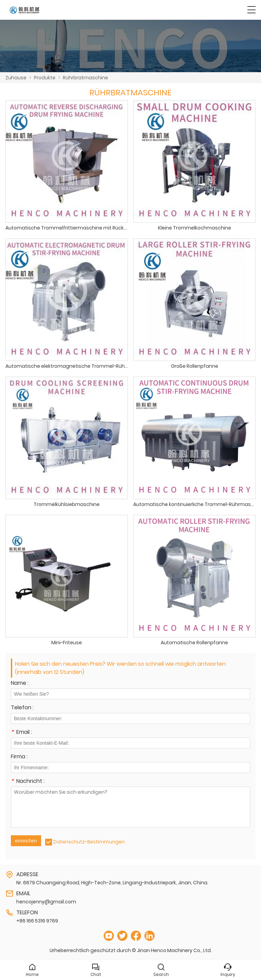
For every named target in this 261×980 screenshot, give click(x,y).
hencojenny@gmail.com (46, 902)
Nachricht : (28, 782)
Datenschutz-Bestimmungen (89, 842)
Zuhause (16, 78)
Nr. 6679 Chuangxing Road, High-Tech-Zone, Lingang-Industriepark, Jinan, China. (112, 883)
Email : (21, 733)
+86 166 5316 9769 (37, 921)
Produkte (45, 78)
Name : (20, 684)
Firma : (19, 757)
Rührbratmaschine (85, 78)
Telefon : (22, 708)
